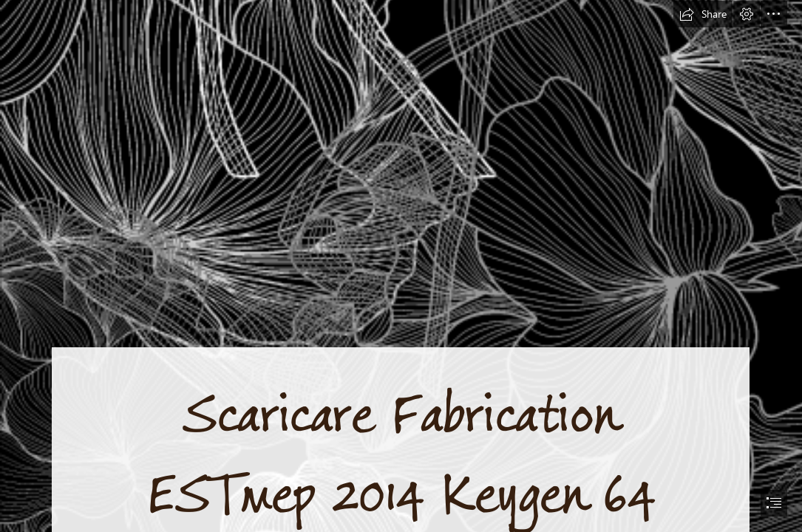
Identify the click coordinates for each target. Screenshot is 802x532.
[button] (703, 14)
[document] (401, 266)
